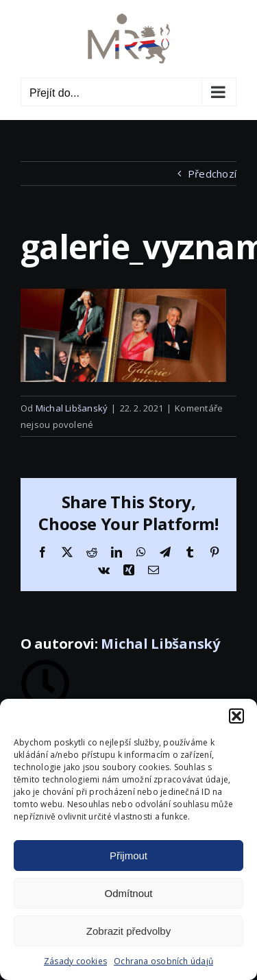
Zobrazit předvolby (128, 931)
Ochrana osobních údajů (163, 961)
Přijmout (128, 856)
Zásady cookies (75, 961)
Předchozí (212, 174)
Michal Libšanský (72, 408)
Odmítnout (128, 893)
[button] (236, 716)
